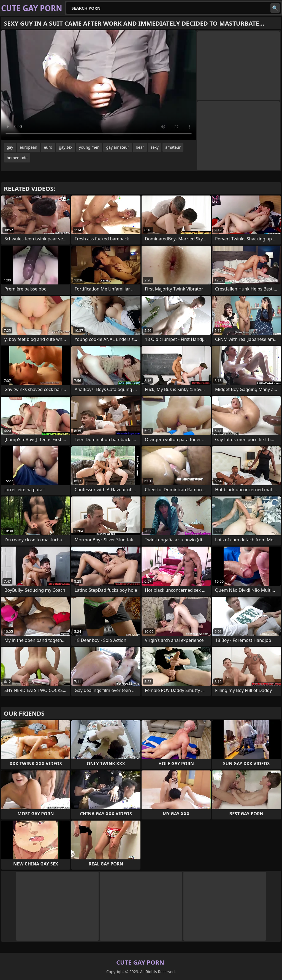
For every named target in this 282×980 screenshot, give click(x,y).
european (29, 147)
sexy (155, 147)
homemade (17, 158)
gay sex (66, 147)
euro (48, 147)
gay (10, 147)
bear (140, 147)
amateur (173, 147)
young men (89, 147)
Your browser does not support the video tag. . (99, 85)
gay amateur (117, 147)
